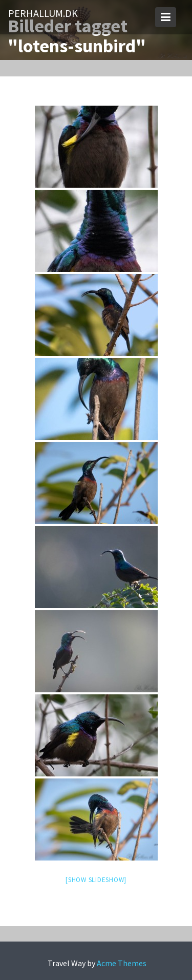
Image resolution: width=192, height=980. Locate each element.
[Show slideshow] (96, 880)
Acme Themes (122, 963)
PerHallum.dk (43, 13)
